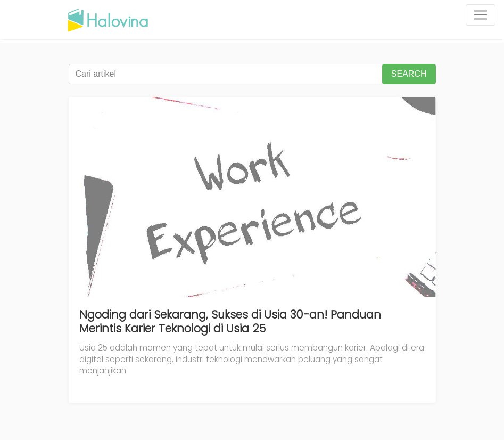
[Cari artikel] (225, 74)
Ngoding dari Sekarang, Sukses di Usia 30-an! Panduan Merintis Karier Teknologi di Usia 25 (230, 321)
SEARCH (409, 74)
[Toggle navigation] (481, 15)
